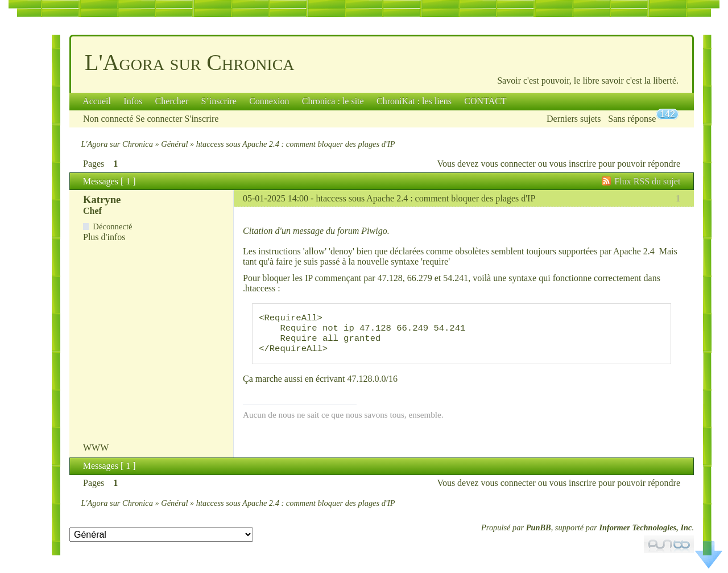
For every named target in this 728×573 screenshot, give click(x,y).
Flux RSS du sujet (647, 181)
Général (174, 144)
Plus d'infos (104, 237)
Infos (133, 101)
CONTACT (485, 101)
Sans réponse (632, 119)
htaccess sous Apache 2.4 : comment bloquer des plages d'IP (425, 198)
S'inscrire (202, 119)
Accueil (97, 101)
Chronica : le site (333, 101)
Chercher (172, 101)
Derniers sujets (574, 119)
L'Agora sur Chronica (190, 62)
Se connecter (159, 119)
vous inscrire (573, 164)
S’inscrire (219, 101)
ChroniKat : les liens (414, 101)
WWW (96, 457)
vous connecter (508, 164)
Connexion (269, 101)
